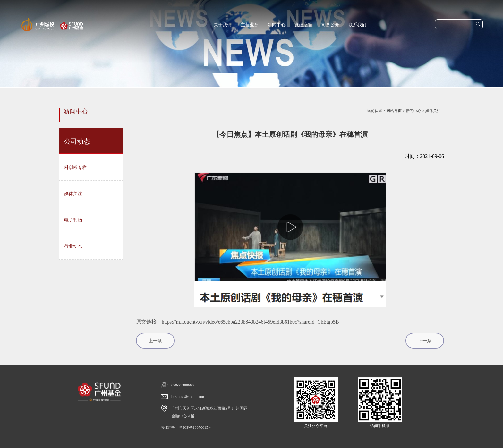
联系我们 (357, 25)
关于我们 (223, 25)
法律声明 (168, 427)
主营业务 (250, 25)
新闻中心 (277, 25)
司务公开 (330, 25)
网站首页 (394, 111)
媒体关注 (433, 111)
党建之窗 (303, 25)
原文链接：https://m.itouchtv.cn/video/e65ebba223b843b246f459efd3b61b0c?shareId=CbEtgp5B (238, 322)
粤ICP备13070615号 (196, 427)
